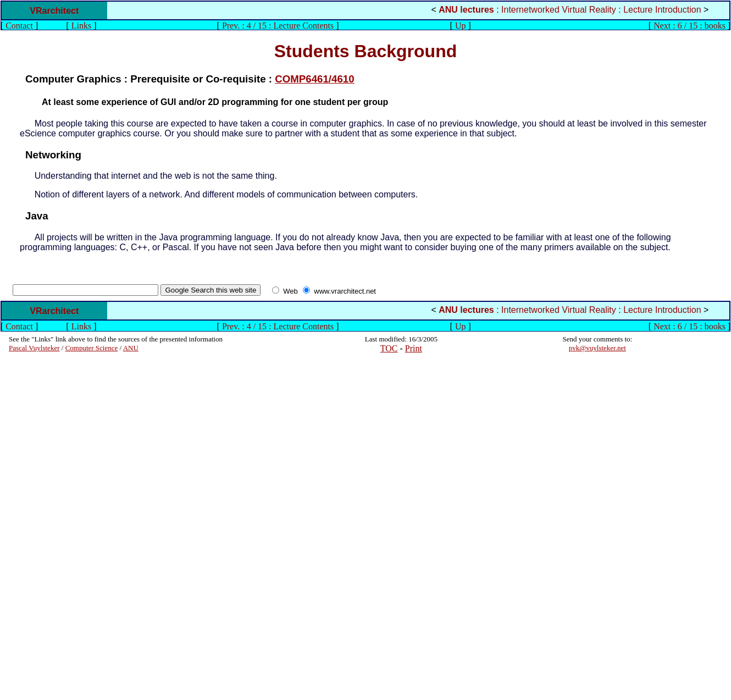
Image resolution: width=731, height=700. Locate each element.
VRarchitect (54, 11)
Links (81, 26)
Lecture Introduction (662, 10)
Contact (19, 26)
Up (461, 26)
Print (414, 348)
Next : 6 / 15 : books (690, 26)
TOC (389, 348)
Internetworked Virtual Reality (559, 10)
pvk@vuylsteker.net (597, 348)
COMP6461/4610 (315, 79)
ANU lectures (466, 10)
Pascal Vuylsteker (34, 348)
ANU (131, 348)
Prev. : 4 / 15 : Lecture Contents (278, 26)
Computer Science (92, 348)
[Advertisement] (42, 526)
